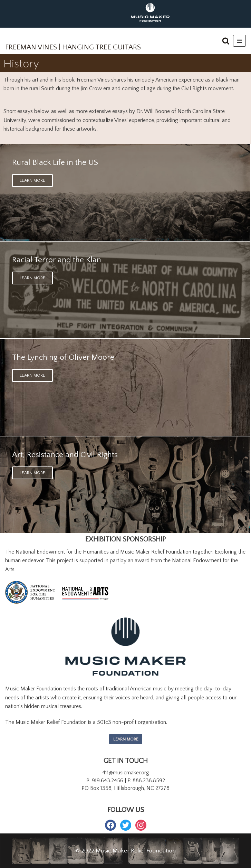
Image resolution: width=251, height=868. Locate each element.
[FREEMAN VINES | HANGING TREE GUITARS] (73, 43)
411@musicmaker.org (126, 773)
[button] (226, 41)
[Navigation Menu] (239, 41)
